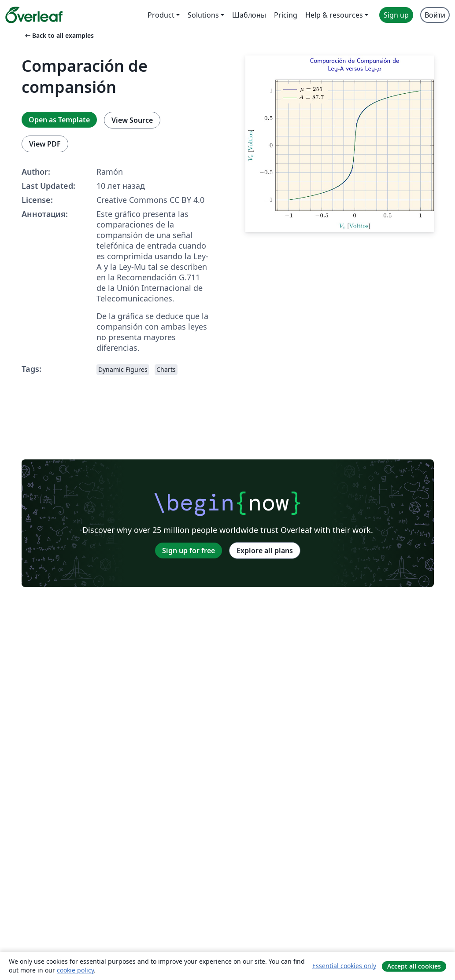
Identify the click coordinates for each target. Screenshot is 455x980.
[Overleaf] (34, 15)
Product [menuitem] (161, 15)
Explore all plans (265, 551)
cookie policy (75, 970)
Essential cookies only (344, 966)
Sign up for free (189, 551)
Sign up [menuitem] (396, 15)
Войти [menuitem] (435, 15)
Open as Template (59, 120)
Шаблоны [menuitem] (249, 15)
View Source (132, 120)
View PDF (45, 144)
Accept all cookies (414, 966)
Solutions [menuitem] (203, 15)
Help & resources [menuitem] (334, 15)
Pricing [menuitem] (286, 15)
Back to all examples (59, 35)
